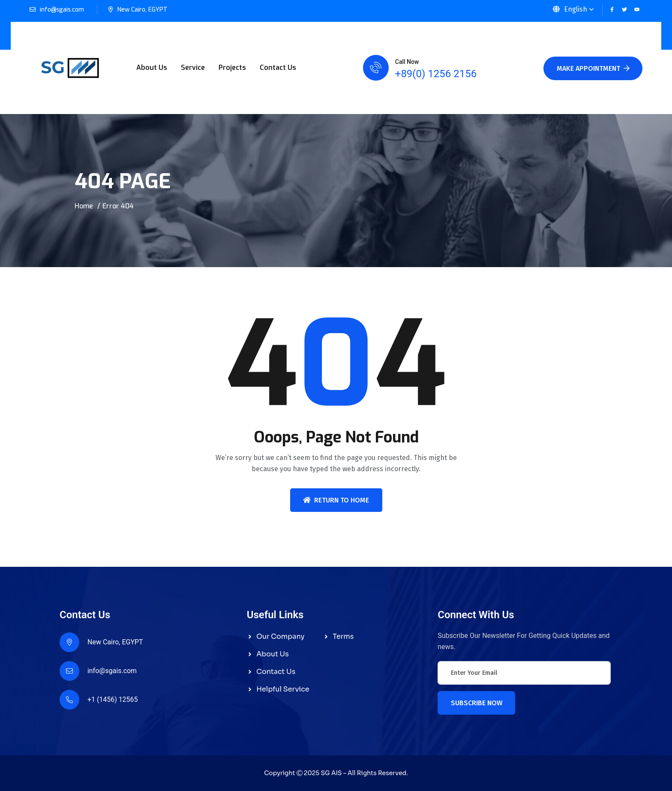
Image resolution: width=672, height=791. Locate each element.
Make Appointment (593, 68)
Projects (232, 68)
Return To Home (336, 500)
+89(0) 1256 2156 (436, 74)
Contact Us (278, 68)
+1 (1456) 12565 (113, 699)
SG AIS (331, 773)
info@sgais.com (62, 10)
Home (84, 206)
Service (193, 68)
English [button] (570, 9)
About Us (152, 68)
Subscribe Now (477, 703)
